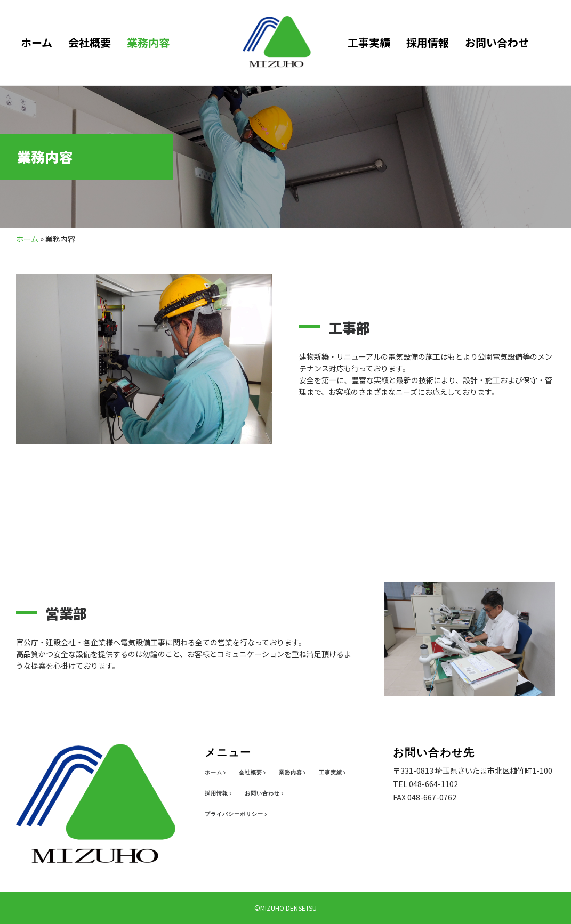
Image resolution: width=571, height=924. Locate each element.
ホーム (37, 42)
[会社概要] (254, 773)
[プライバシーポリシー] (237, 814)
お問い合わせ (496, 42)
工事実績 (368, 42)
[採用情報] (219, 793)
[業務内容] (293, 773)
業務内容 (149, 42)
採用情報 (427, 42)
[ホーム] (216, 773)
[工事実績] (333, 773)
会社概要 (90, 42)
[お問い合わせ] (265, 793)
